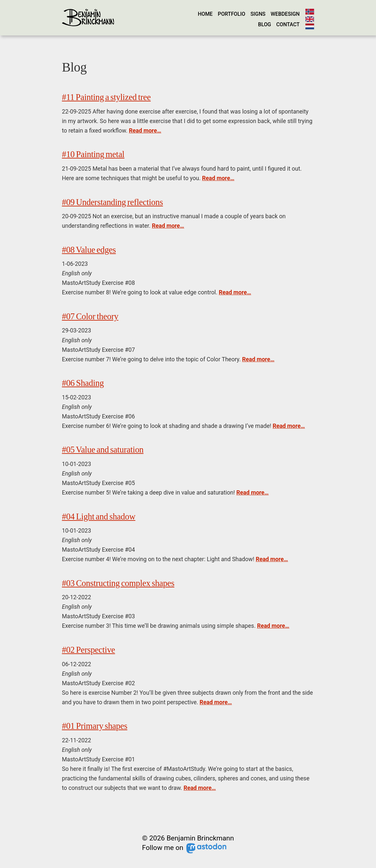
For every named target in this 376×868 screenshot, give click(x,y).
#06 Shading (83, 383)
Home (205, 14)
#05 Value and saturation (103, 450)
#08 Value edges (89, 250)
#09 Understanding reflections (113, 202)
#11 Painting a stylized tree (106, 97)
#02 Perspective (89, 650)
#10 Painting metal (93, 154)
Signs (258, 14)
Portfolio (232, 14)
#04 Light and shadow (99, 517)
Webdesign (285, 14)
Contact (288, 24)
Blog (265, 24)
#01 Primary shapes (95, 726)
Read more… (145, 131)
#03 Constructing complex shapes (118, 583)
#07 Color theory (90, 316)
